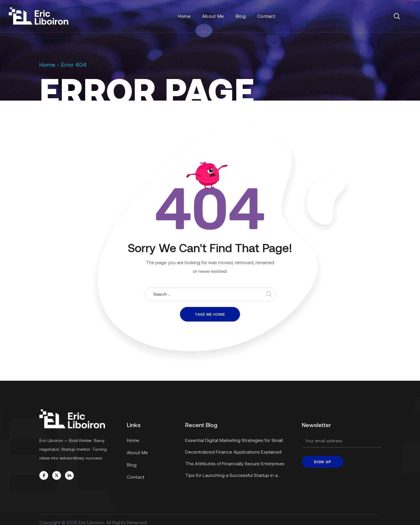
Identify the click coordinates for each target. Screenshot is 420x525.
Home (47, 64)
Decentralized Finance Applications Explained (233, 452)
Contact (136, 477)
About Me (137, 452)
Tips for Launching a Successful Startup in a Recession (231, 476)
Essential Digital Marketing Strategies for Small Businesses (234, 441)
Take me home (210, 314)
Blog (132, 465)
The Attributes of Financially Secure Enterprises (235, 463)
